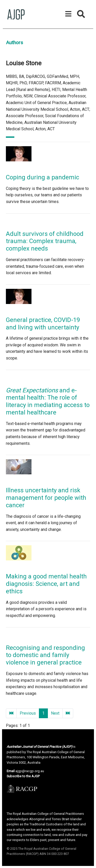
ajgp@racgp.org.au (30, 771)
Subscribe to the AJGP (23, 776)
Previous (28, 713)
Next (55, 713)
